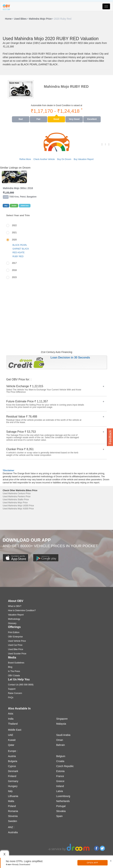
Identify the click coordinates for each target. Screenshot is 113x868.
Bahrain (60, 745)
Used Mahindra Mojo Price (15, 503)
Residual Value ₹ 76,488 (55, 419)
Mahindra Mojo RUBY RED (66, 86)
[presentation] (21, 119)
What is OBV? (15, 606)
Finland (12, 776)
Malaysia (61, 724)
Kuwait (12, 740)
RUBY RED (18, 256)
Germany (13, 781)
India (11, 719)
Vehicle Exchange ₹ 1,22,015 (55, 389)
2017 (14, 263)
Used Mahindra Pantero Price (17, 497)
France (60, 776)
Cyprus (12, 766)
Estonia (60, 771)
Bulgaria (13, 761)
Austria (12, 756)
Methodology (14, 619)
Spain (59, 816)
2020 (14, 240)
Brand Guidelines (16, 663)
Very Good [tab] (74, 119)
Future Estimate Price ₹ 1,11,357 (55, 404)
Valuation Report (16, 615)
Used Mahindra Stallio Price (16, 500)
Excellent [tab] (92, 119)
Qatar (11, 745)
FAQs (11, 698)
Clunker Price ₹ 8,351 (55, 452)
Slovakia (61, 811)
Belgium (61, 756)
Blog (10, 667)
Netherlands (63, 801)
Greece (60, 781)
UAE (11, 735)
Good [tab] (56, 119)
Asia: (11, 714)
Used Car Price (15, 645)
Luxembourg (63, 796)
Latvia (59, 791)
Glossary (12, 623)
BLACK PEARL (20, 245)
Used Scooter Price (17, 654)
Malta (11, 801)
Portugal (61, 806)
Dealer (14, 206)
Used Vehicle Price (17, 641)
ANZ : (11, 827)
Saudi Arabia (63, 735)
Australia (13, 832)
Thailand (13, 724)
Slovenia (13, 816)
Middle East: (15, 730)
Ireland (60, 786)
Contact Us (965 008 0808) (21, 685)
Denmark (13, 771)
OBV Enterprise (15, 637)
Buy (6, 206)
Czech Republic (65, 766)
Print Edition (14, 632)
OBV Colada (14, 676)
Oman (60, 740)
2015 (14, 277)
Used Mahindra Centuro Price (17, 493)
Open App (93, 863)
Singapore (62, 719)
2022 (14, 225)
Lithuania (13, 796)
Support (12, 689)
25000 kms (25, 206)
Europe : (13, 751)
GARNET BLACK (21, 249)
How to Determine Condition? (22, 610)
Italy (10, 791)
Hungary (13, 786)
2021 (14, 233)
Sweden (13, 821)
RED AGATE (19, 253)
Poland (12, 806)
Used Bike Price (16, 649)
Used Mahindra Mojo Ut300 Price (18, 506)
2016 (14, 270)
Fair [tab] (38, 119)
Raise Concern (15, 693)
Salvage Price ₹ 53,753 (55, 436)
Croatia (60, 761)
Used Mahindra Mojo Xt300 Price (18, 509)
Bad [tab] (21, 119)
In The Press (14, 671)
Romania (13, 811)
